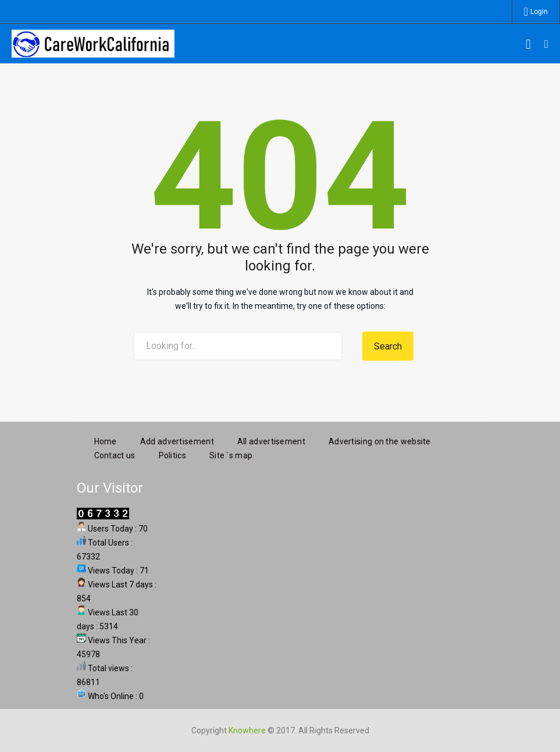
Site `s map (231, 455)
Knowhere (247, 730)
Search (388, 346)
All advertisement (271, 441)
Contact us (115, 455)
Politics (172, 455)
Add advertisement (177, 441)
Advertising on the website (380, 441)
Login (539, 12)
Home (106, 441)
